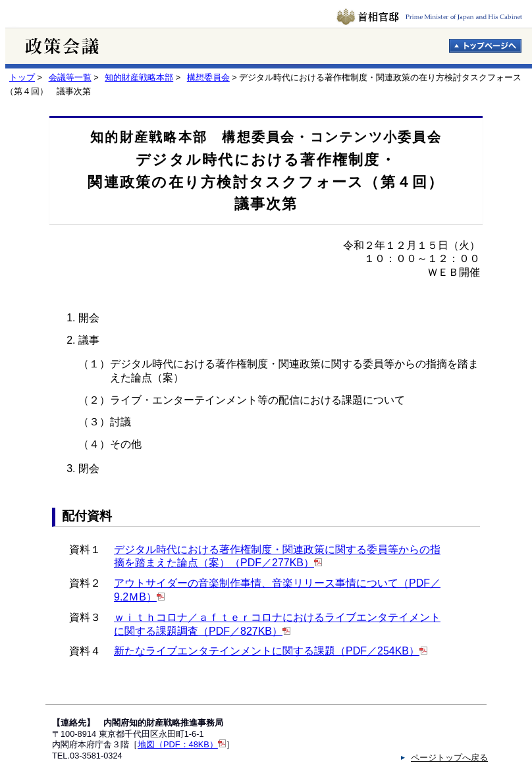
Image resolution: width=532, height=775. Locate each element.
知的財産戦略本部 (139, 77)
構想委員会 (208, 77)
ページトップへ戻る (449, 758)
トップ (22, 77)
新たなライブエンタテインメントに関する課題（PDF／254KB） (267, 651)
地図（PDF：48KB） (178, 744)
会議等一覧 (70, 77)
